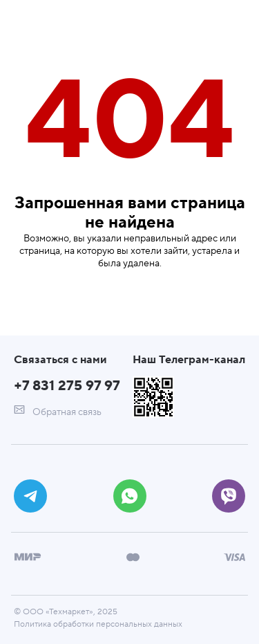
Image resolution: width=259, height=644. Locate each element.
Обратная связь (58, 411)
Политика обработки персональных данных (98, 624)
